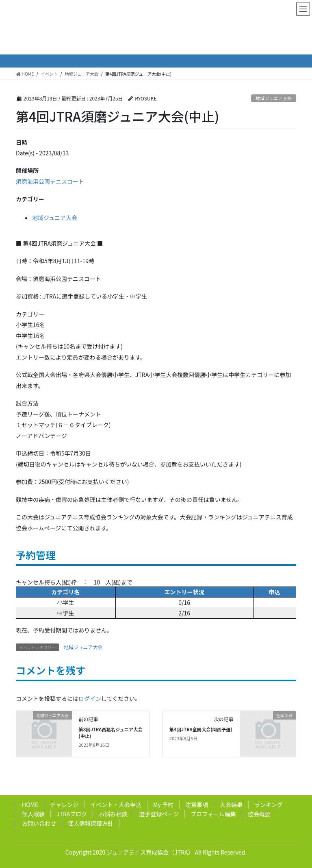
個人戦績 (33, 814)
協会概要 (259, 814)
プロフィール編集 (213, 814)
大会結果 (231, 805)
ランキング (269, 805)
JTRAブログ (72, 814)
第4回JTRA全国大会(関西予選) (201, 729)
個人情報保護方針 (91, 823)
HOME (30, 805)
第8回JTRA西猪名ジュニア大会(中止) (110, 733)
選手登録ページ (159, 814)
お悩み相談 (113, 814)
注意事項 (197, 805)
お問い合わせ (39, 823)
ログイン (90, 698)
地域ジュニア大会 (274, 98)
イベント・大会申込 (116, 805)
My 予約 (163, 805)
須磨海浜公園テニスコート (50, 181)
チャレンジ (64, 805)
